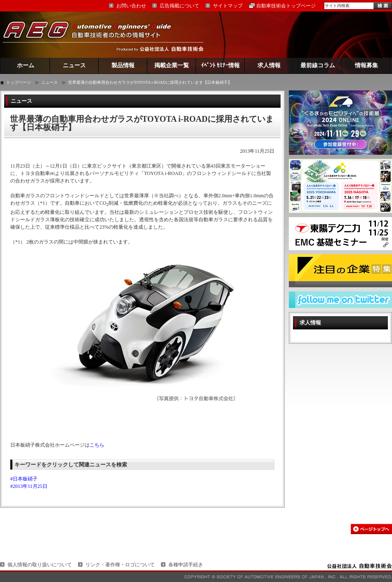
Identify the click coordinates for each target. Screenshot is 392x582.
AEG (92, 34)
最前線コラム (318, 65)
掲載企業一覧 (172, 65)
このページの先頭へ (371, 529)
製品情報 (123, 65)
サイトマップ (228, 6)
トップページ (19, 82)
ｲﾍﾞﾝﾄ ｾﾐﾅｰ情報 (221, 65)
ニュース (74, 65)
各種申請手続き (186, 565)
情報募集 (366, 65)
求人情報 (269, 65)
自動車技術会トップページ (286, 6)
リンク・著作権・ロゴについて (120, 565)
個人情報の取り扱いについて (40, 565)
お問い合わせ (131, 6)
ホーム (26, 65)
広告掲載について (179, 6)
